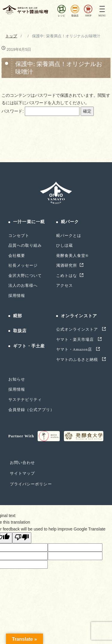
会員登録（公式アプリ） (31, 410)
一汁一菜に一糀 (29, 222)
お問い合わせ (22, 463)
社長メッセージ (23, 265)
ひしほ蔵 (65, 245)
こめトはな (67, 276)
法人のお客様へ (23, 285)
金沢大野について (25, 276)
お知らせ (17, 379)
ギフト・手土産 (29, 346)
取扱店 (20, 331)
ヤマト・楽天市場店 (76, 339)
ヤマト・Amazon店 (75, 349)
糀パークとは (69, 236)
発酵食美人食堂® (72, 256)
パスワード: (40, 111)
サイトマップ (22, 473)
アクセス (65, 285)
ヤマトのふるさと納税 (78, 359)
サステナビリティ (25, 400)
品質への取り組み (25, 245)
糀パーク (70, 222)
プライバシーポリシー (31, 484)
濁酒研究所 (67, 265)
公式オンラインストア (78, 329)
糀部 (18, 316)
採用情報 (17, 296)
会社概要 (17, 256)
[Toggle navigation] (102, 10)
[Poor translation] (22, 538)
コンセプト (19, 236)
